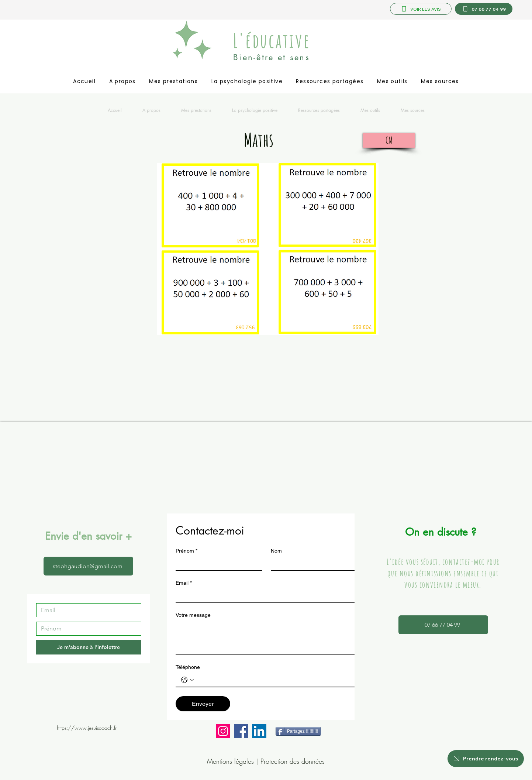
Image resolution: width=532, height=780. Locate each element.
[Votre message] (266, 638)
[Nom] (312, 564)
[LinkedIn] (259, 731)
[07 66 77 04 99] (484, 9)
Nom (276, 551)
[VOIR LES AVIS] (421, 9)
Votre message (193, 615)
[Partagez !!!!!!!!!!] (298, 731)
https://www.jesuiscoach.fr (87, 728)
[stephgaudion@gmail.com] (88, 566)
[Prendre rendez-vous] (486, 759)
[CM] (389, 140)
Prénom (186, 551)
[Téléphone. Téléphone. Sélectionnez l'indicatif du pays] (187, 680)
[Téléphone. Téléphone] (274, 680)
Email (184, 583)
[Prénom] (87, 629)
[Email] (87, 610)
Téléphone (188, 667)
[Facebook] (241, 731)
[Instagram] (223, 731)
